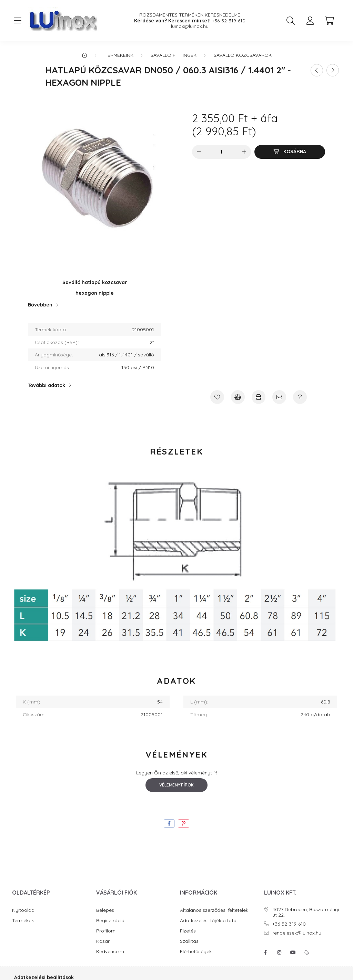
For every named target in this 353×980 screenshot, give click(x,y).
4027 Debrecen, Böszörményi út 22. (306, 913)
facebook (265, 952)
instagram (279, 952)
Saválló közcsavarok (243, 55)
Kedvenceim (110, 952)
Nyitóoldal (24, 910)
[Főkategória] (84, 55)
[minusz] (199, 152)
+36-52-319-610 (229, 21)
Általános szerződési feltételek (214, 910)
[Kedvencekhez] (217, 397)
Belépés (105, 910)
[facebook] (169, 823)
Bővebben (40, 305)
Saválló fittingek (174, 55)
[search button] (291, 21)
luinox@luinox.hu (190, 26)
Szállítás (189, 941)
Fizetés (188, 931)
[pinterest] (184, 823)
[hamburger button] (18, 21)
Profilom (106, 931)
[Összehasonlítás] (238, 397)
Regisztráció (110, 921)
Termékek (23, 921)
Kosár (103, 941)
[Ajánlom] (279, 397)
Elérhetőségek (196, 952)
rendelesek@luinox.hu (297, 933)
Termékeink (119, 55)
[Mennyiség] (221, 152)
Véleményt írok (176, 785)
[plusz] (244, 152)
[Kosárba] (290, 152)
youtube (293, 952)
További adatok (47, 385)
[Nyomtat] (259, 397)
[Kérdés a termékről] (300, 397)
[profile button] (310, 21)
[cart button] (329, 21)
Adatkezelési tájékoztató (208, 921)
